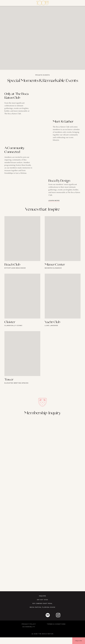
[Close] (4, 3)
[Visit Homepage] (42, 3)
